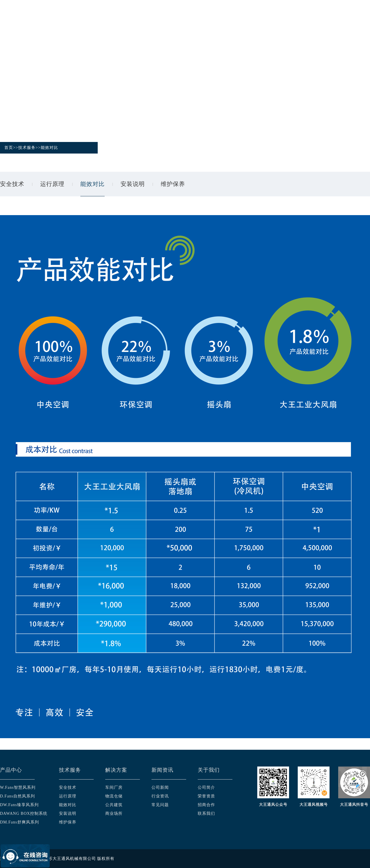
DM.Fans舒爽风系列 (20, 822)
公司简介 (206, 787)
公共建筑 (114, 805)
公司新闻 (160, 787)
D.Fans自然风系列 (17, 796)
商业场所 (114, 813)
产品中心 (155, 18)
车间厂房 (114, 787)
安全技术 (12, 184)
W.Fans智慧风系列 (18, 787)
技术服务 (191, 18)
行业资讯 (160, 796)
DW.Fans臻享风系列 (19, 805)
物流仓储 (114, 796)
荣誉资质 (206, 796)
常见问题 (160, 805)
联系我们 (206, 813)
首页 (124, 18)
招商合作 (206, 805)
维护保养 (173, 184)
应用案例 (264, 18)
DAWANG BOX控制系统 (24, 813)
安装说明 (133, 184)
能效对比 (49, 148)
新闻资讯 (300, 18)
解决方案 (227, 18)
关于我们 (337, 18)
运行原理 (52, 184)
